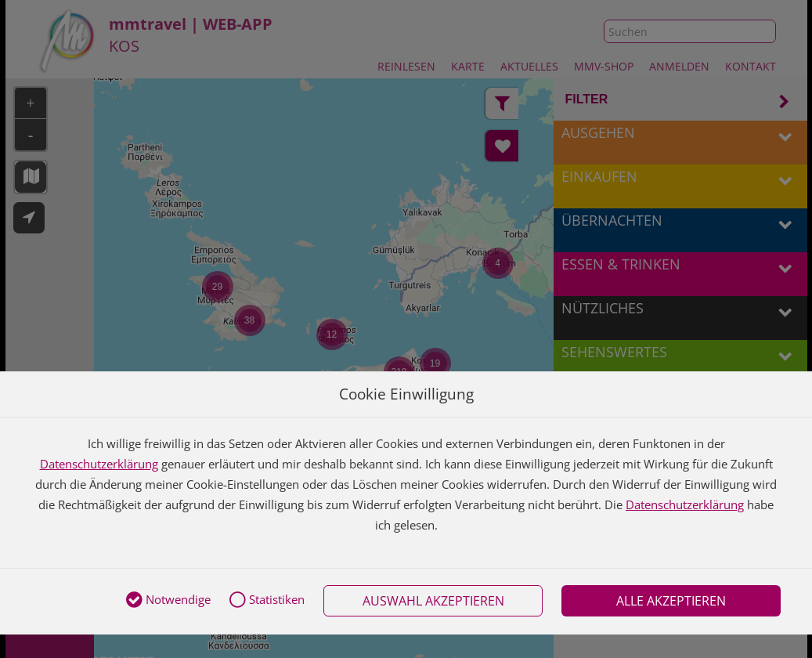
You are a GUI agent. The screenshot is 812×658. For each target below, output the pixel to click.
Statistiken (267, 601)
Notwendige (168, 601)
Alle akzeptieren (671, 601)
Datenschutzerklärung (99, 464)
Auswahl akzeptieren (433, 601)
